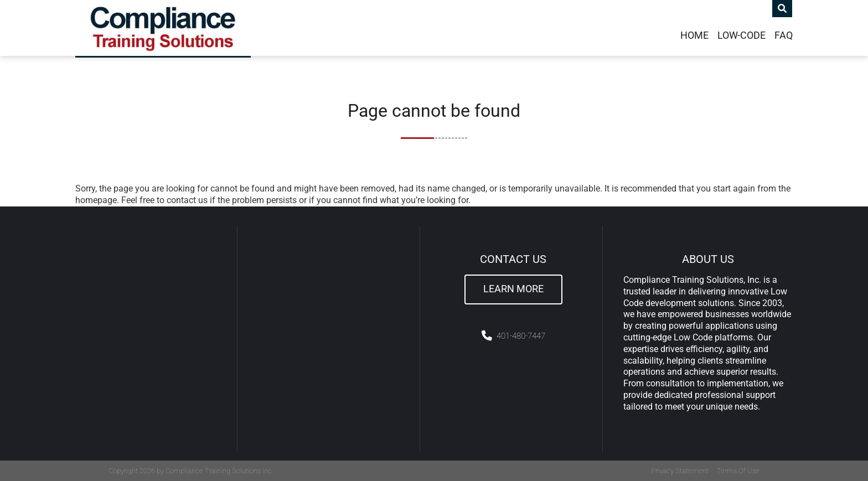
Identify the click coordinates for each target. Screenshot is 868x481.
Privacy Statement (680, 471)
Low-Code (742, 35)
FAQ (784, 35)
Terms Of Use (738, 471)
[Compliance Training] (163, 28)
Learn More (513, 289)
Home (694, 35)
